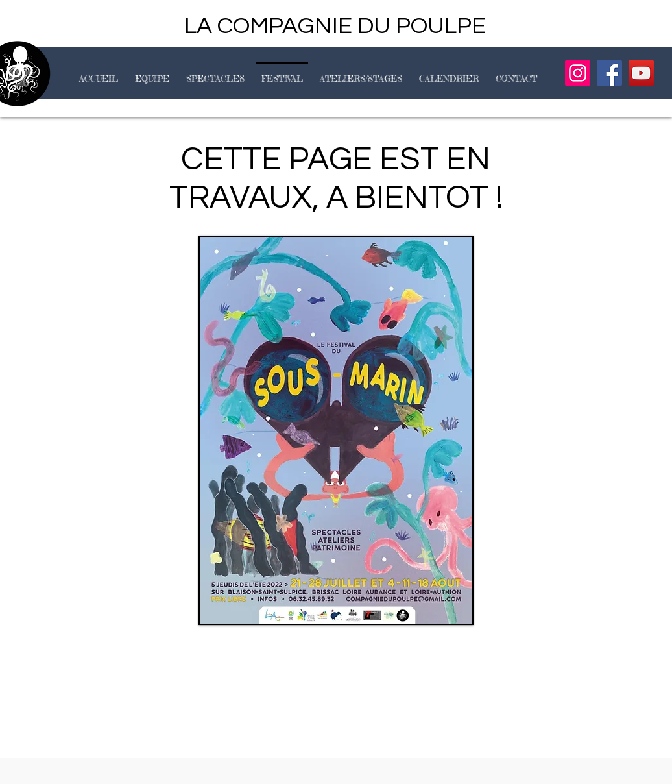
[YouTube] (641, 73)
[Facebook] (609, 73)
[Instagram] (578, 73)
